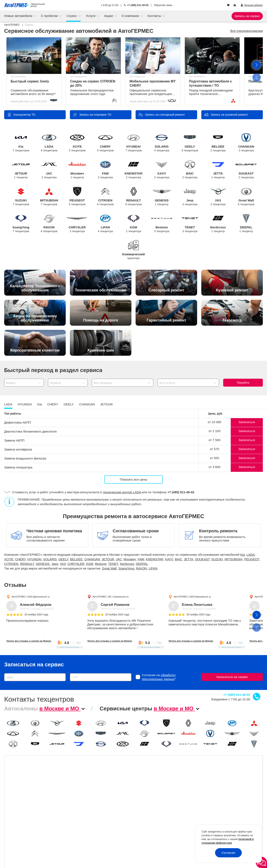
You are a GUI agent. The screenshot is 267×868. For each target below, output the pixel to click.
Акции (109, 16)
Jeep (190, 197)
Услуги (91, 16)
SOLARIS (162, 143)
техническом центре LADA (122, 492)
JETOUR (21, 170)
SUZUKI (21, 197)
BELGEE (218, 143)
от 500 (214, 458)
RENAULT (134, 197)
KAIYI (162, 170)
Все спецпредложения (247, 31)
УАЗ (218, 197)
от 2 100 (215, 431)
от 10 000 (215, 422)
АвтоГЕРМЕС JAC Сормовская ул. (111, 597)
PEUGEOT (77, 197)
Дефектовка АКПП (18, 422)
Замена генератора (18, 467)
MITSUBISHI (49, 197)
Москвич (77, 170)
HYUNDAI (134, 143)
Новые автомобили (19, 16)
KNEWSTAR (134, 170)
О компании (131, 16)
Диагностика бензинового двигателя (30, 431)
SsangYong (21, 223)
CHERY (105, 143)
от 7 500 (215, 440)
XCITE (77, 143)
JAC (49, 170)
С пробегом (50, 16)
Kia (21, 143)
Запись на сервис (247, 16)
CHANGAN (246, 143)
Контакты (155, 16)
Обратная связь (163, 5)
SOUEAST (246, 170)
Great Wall (246, 197)
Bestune (162, 223)
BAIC (190, 170)
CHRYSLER (77, 223)
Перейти (243, 383)
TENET (190, 223)
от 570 (214, 449)
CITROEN (105, 197)
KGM (134, 223)
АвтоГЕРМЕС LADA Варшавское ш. (192, 597)
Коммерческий (134, 254)
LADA (49, 143)
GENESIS (162, 197)
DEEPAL (246, 223)
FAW (105, 170)
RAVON (49, 223)
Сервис (72, 16)
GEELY (190, 143)
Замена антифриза (18, 449)
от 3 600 (215, 467)
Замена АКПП (14, 440)
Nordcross (218, 223)
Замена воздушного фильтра (25, 458)
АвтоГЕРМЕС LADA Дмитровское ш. (31, 597)
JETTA (218, 170)
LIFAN (105, 223)
